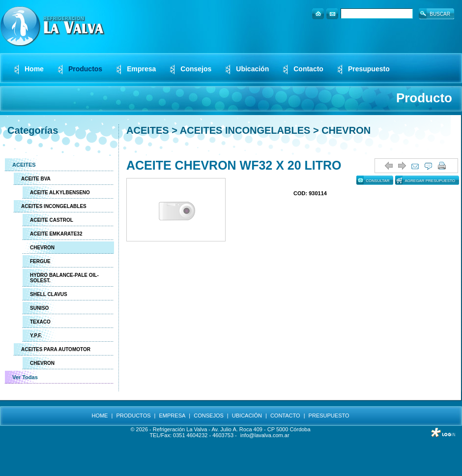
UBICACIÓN (247, 416)
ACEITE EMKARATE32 (56, 234)
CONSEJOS (209, 416)
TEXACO (40, 322)
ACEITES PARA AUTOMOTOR (56, 349)
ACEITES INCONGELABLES (54, 206)
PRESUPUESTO (329, 416)
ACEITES (24, 165)
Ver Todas (25, 377)
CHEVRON (42, 248)
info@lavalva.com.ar (265, 435)
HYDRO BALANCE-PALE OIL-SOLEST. (64, 278)
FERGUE (40, 261)
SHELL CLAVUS (49, 294)
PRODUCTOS (133, 416)
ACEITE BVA (36, 179)
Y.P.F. (36, 336)
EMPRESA (173, 416)
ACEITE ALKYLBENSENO (60, 193)
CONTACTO (285, 416)
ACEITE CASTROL (52, 220)
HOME (100, 416)
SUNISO (39, 308)
